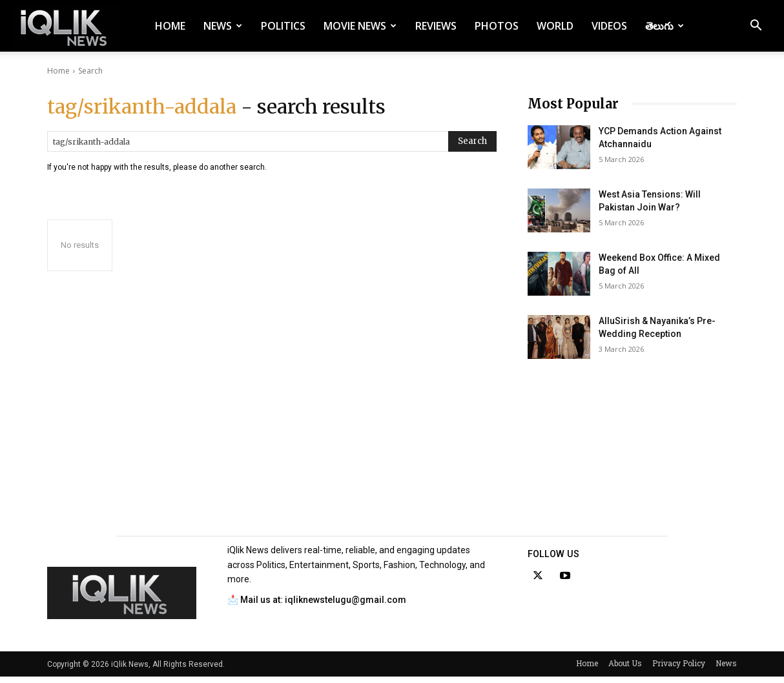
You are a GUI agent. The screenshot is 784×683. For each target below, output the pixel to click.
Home (170, 26)
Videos (609, 26)
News (223, 26)
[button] (756, 27)
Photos (497, 26)
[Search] (472, 141)
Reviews (436, 26)
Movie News (360, 26)
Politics (283, 26)
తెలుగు (665, 26)
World (555, 26)
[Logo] (66, 26)
